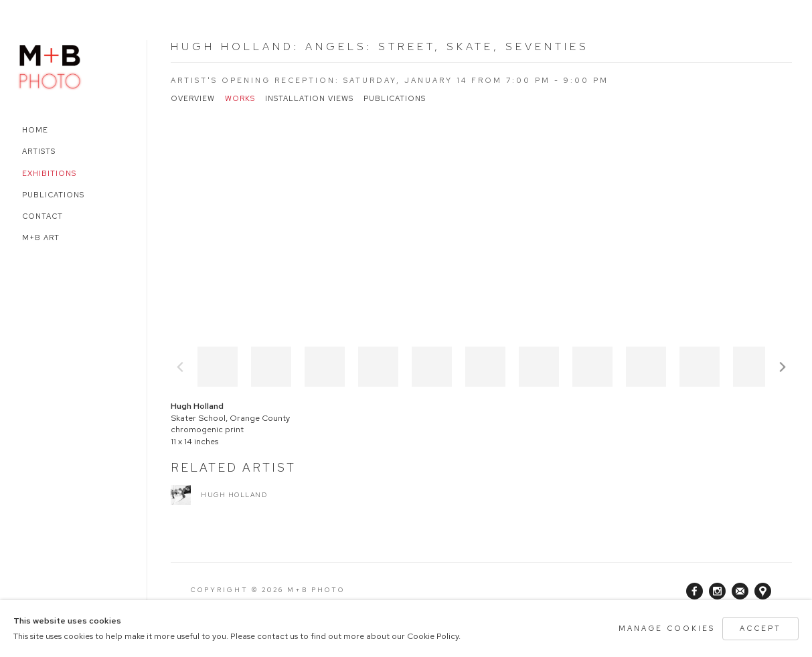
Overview (193, 99)
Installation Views (309, 99)
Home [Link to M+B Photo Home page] (35, 130)
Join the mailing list (740, 591)
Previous (180, 367)
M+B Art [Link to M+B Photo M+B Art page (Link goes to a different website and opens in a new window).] (41, 238)
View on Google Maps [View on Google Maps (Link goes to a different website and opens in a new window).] (763, 591)
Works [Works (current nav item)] (240, 99)
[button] (218, 367)
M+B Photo (50, 65)
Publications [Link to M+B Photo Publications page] (53, 195)
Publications (395, 99)
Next (783, 367)
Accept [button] (760, 628)
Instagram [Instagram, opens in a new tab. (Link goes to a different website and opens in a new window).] (717, 591)
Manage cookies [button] (667, 628)
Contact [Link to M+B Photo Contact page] (43, 216)
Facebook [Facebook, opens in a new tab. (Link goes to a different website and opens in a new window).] (695, 591)
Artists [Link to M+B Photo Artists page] (39, 151)
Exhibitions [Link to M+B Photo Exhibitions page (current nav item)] (49, 173)
